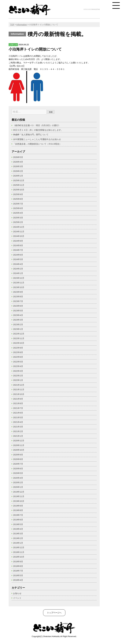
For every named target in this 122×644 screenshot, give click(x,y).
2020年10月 (19, 450)
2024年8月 (18, 245)
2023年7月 (18, 301)
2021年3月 (18, 427)
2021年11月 (19, 390)
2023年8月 (18, 297)
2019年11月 (19, 496)
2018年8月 (18, 566)
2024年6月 (18, 255)
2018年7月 (18, 571)
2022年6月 (18, 357)
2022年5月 (18, 362)
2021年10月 (19, 394)
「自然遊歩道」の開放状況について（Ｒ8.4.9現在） (37, 144)
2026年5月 (18, 157)
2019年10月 (19, 501)
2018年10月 (19, 557)
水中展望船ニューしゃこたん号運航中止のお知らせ (37, 139)
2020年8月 (18, 459)
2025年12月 (19, 180)
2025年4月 (18, 213)
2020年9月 (18, 455)
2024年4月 (18, 264)
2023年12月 (19, 278)
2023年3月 (18, 320)
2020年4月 (18, 478)
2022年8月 (18, 352)
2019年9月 (18, 506)
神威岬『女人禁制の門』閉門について (31, 135)
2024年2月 (18, 269)
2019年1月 (18, 543)
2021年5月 (18, 417)
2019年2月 (18, 538)
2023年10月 (19, 287)
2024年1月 (18, 273)
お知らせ (17, 593)
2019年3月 (18, 534)
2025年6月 (18, 208)
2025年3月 (18, 218)
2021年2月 (18, 431)
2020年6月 (18, 469)
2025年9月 (18, 194)
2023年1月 (18, 329)
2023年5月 (18, 311)
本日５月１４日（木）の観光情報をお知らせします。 (39, 130)
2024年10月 (19, 236)
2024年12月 (19, 227)
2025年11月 (19, 185)
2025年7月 (18, 204)
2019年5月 (18, 524)
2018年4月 (18, 580)
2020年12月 (19, 441)
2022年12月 (19, 334)
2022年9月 (18, 348)
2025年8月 (18, 199)
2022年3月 (18, 371)
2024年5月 (18, 259)
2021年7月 (18, 408)
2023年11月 (19, 283)
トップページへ (54, 613)
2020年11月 (19, 445)
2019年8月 (18, 510)
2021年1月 (18, 436)
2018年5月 (18, 575)
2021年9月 (18, 399)
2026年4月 (18, 162)
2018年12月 (19, 547)
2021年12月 (19, 385)
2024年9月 (18, 241)
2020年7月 (18, 464)
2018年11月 (19, 552)
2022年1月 (18, 380)
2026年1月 (18, 176)
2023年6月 (18, 306)
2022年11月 (19, 338)
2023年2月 (18, 325)
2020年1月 (18, 487)
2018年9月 (18, 562)
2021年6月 (18, 413)
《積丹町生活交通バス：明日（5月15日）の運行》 (37, 125)
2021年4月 (18, 422)
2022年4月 (18, 366)
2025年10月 (19, 190)
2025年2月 (18, 222)
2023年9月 (18, 292)
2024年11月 (19, 232)
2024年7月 (18, 250)
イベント (17, 598)
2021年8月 (18, 403)
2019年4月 (18, 529)
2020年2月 (18, 482)
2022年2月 (18, 376)
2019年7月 (18, 515)
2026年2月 (18, 171)
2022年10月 (19, 343)
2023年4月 (18, 315)
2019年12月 (19, 492)
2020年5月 (18, 473)
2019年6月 (18, 520)
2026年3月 (18, 166)
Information (22, 25)
